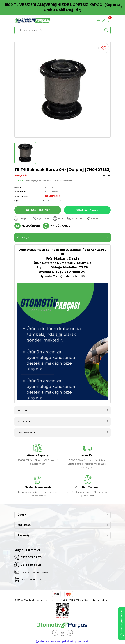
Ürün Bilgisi (23, 237)
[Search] (63, 30)
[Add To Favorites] (104, 48)
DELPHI (49, 187)
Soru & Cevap (24, 421)
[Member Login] (104, 21)
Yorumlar (22, 410)
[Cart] (109, 21)
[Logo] (32, 21)
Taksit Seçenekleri (63, 181)
